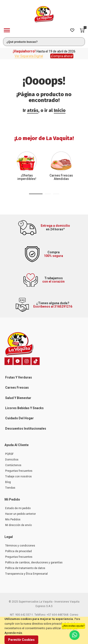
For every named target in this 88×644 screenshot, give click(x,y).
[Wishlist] (72, 30)
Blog (8, 482)
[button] (36, 194)
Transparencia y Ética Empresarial (26, 574)
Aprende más (13, 633)
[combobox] (44, 42)
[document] (44, 630)
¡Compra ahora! (62, 56)
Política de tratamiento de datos (25, 568)
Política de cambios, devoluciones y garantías (34, 562)
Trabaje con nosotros (18, 476)
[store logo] (44, 14)
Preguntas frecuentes (19, 471)
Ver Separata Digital (29, 56)
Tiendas (10, 488)
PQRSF (9, 454)
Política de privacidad (18, 551)
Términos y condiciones (20, 546)
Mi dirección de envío (18, 525)
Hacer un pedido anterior (20, 514)
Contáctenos (13, 465)
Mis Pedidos (13, 519)
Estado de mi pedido (18, 508)
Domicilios (12, 460)
